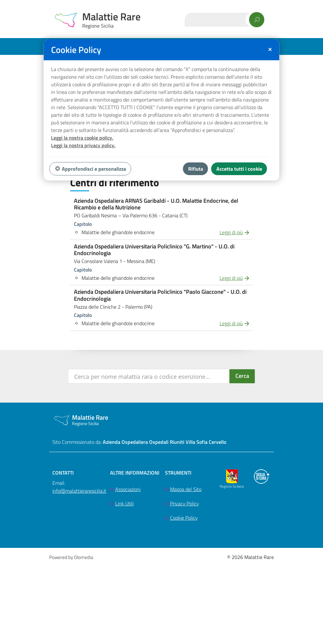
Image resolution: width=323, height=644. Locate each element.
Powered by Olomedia (71, 557)
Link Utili (124, 503)
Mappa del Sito (186, 489)
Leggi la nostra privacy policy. (83, 145)
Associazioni (128, 489)
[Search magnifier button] (242, 376)
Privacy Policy (185, 503)
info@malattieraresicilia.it (79, 491)
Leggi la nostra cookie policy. (82, 138)
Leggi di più (231, 232)
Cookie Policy (184, 518)
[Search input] (149, 376)
